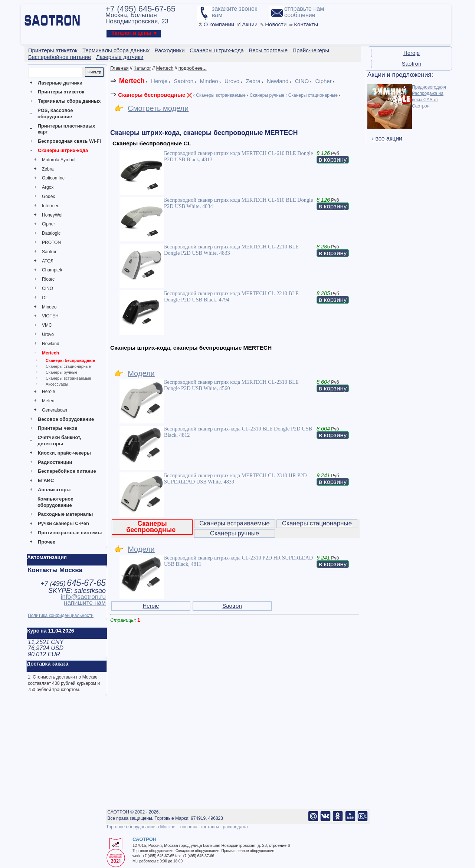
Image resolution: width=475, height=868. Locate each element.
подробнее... (193, 68)
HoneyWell (53, 215)
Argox (48, 187)
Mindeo (49, 307)
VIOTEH (50, 316)
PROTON (51, 242)
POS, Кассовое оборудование (55, 113)
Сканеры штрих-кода (63, 150)
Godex (48, 197)
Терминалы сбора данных (69, 101)
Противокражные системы (70, 533)
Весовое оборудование (66, 419)
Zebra (48, 169)
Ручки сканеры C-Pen (63, 523)
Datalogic (51, 233)
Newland (51, 344)
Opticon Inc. (54, 178)
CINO (47, 288)
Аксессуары (57, 384)
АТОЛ (48, 261)
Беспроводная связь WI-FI (69, 141)
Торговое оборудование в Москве (141, 827)
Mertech (50, 353)
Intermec (51, 206)
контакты (210, 827)
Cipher (48, 224)
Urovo (48, 334)
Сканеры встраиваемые (68, 378)
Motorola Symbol (59, 160)
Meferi (48, 401)
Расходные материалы (65, 514)
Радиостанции (55, 462)
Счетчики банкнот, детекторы (59, 440)
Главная (119, 68)
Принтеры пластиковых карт (66, 129)
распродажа (235, 827)
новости (189, 827)
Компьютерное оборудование (55, 502)
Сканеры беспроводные (70, 360)
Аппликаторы (54, 490)
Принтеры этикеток (61, 92)
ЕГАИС (46, 480)
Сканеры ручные (62, 372)
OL (45, 298)
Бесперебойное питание (67, 471)
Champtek (52, 270)
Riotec (48, 279)
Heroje (48, 392)
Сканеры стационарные (68, 366)
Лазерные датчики (60, 83)
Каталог (142, 68)
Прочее (47, 542)
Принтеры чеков (58, 428)
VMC (47, 325)
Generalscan (55, 410)
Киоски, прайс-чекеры (64, 453)
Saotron (50, 252)
